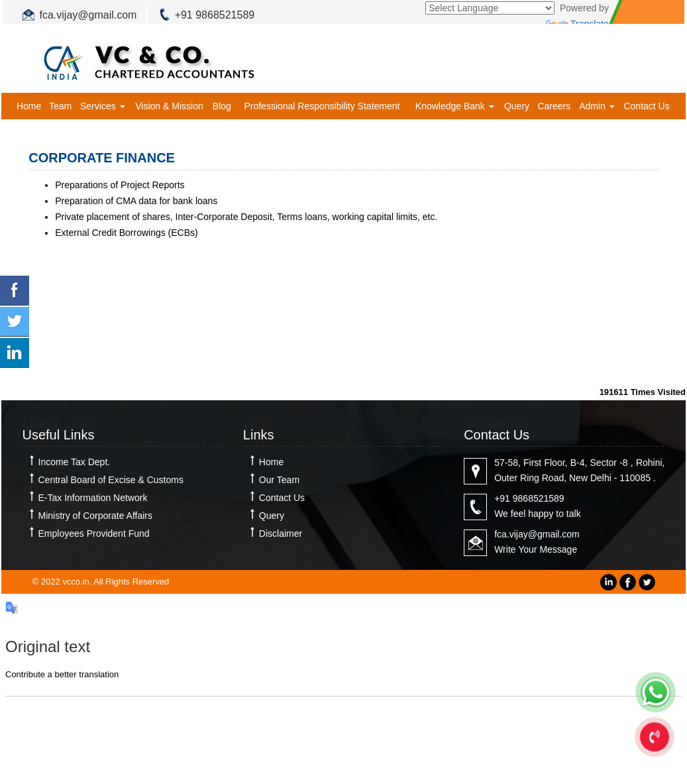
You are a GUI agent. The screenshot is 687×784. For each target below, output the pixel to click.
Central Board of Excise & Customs (111, 480)
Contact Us (646, 106)
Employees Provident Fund (94, 533)
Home (29, 106)
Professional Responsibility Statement (322, 106)
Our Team (279, 480)
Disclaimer (281, 533)
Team (60, 106)
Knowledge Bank (455, 106)
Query (517, 106)
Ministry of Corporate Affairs (95, 516)
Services (103, 106)
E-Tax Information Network (93, 498)
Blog (222, 106)
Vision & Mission (169, 106)
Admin (597, 106)
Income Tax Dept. (75, 462)
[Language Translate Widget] (490, 8)
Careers (554, 106)
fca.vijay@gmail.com (88, 15)
